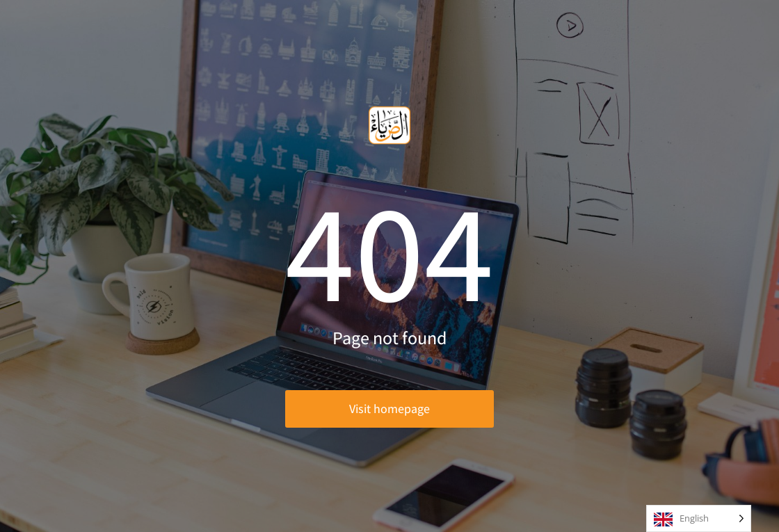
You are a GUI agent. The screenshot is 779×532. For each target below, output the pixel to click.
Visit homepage (389, 409)
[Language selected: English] (699, 518)
